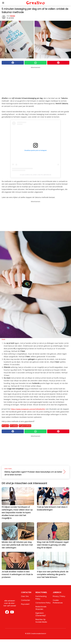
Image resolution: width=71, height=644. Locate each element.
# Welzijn (14, 426)
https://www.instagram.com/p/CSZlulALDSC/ (28, 409)
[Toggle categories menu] (3, 3)
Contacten (26, 600)
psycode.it (25, 604)
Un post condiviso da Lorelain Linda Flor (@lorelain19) (35, 175)
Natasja (13, 16)
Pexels (3, 339)
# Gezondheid (25, 426)
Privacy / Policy (59, 596)
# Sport (5, 426)
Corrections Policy (43, 603)
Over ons (25, 596)
